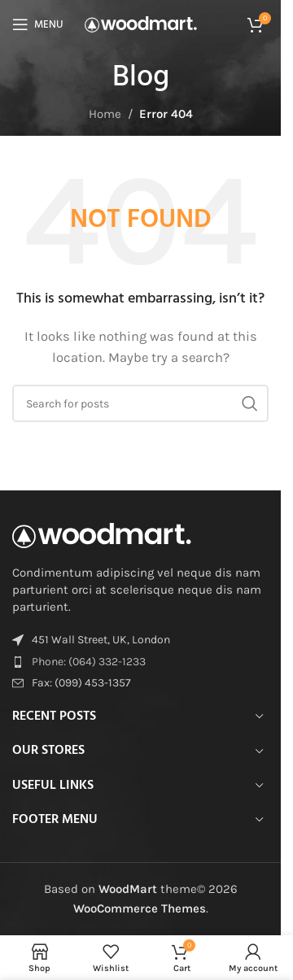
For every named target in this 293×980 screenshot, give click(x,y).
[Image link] (102, 534)
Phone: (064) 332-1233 (89, 662)
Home (105, 114)
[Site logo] (141, 24)
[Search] (140, 403)
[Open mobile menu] (37, 24)
